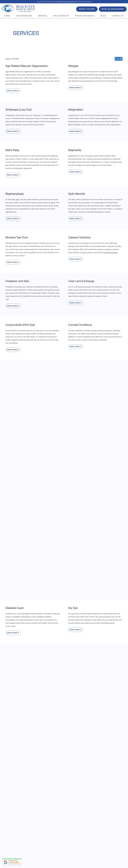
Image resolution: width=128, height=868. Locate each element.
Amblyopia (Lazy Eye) (19, 107)
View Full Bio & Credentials (37, 852)
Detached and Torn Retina (84, 349)
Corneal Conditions (80, 308)
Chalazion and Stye (17, 267)
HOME (7, 16)
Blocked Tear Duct (17, 226)
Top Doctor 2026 (53, 848)
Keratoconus (13, 512)
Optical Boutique (78, 594)
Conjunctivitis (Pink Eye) (20, 308)
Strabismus (75, 672)
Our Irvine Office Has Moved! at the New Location (64, 2)
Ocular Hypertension (18, 594)
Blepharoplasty (15, 185)
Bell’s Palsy (12, 144)
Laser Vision (76, 512)
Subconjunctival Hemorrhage (23, 713)
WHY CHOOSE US (61, 16)
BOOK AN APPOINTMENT (113, 9)
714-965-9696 (72, 764)
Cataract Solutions (79, 226)
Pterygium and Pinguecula (84, 631)
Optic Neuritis (77, 185)
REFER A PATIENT (87, 9)
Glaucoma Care (15, 471)
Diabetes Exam (15, 389)
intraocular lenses (110, 241)
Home (8, 59)
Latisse (10, 553)
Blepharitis (75, 144)
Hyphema (74, 471)
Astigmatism (76, 107)
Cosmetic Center (16, 349)
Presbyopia (12, 631)
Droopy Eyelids (15, 430)
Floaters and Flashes (81, 430)
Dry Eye (73, 389)
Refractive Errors (16, 672)
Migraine (73, 553)
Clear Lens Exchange (81, 267)
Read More (13, 91)
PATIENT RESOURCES (85, 16)
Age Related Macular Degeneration (27, 66)
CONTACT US (118, 16)
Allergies (73, 66)
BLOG (103, 16)
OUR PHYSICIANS (24, 16)
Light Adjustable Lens (81, 713)
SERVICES (43, 16)
